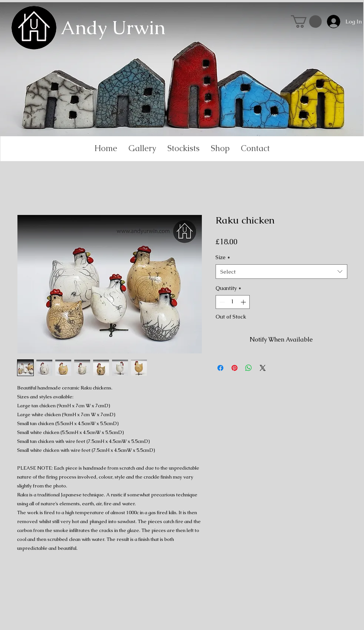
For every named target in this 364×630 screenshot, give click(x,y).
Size (223, 257)
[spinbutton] (233, 302)
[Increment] (244, 302)
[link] (306, 22)
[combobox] (281, 272)
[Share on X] (263, 368)
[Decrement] (221, 302)
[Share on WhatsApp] (249, 368)
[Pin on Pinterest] (235, 368)
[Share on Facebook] (220, 368)
